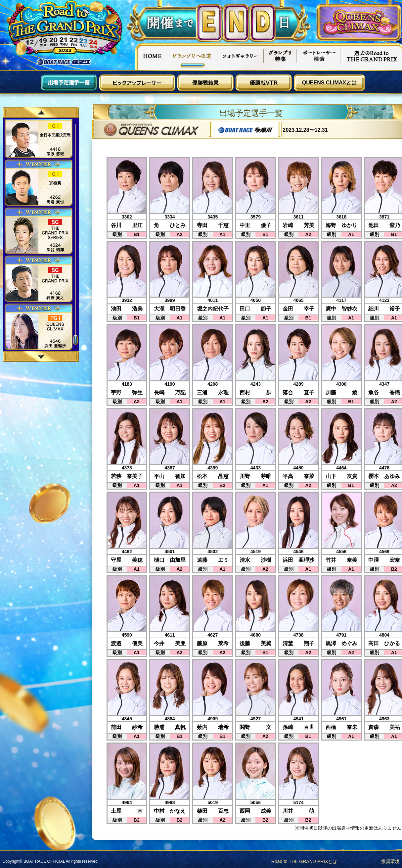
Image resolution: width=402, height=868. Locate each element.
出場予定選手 (69, 83)
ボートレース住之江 (64, 62)
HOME (151, 57)
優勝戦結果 (205, 83)
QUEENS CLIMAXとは (329, 83)
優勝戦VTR (264, 83)
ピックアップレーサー (137, 83)
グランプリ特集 (280, 57)
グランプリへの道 (192, 57)
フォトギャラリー (240, 57)
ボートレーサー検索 (319, 57)
